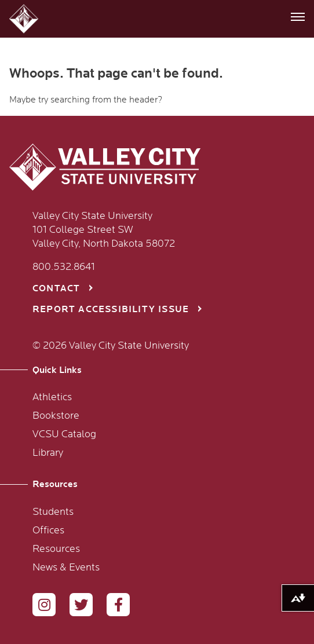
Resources (56, 549)
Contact (56, 289)
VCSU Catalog (64, 434)
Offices (48, 530)
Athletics (52, 397)
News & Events (66, 568)
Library (48, 453)
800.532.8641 (64, 267)
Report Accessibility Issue (111, 310)
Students (53, 512)
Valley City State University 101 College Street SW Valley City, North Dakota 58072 (104, 230)
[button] (25, 19)
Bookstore (56, 416)
